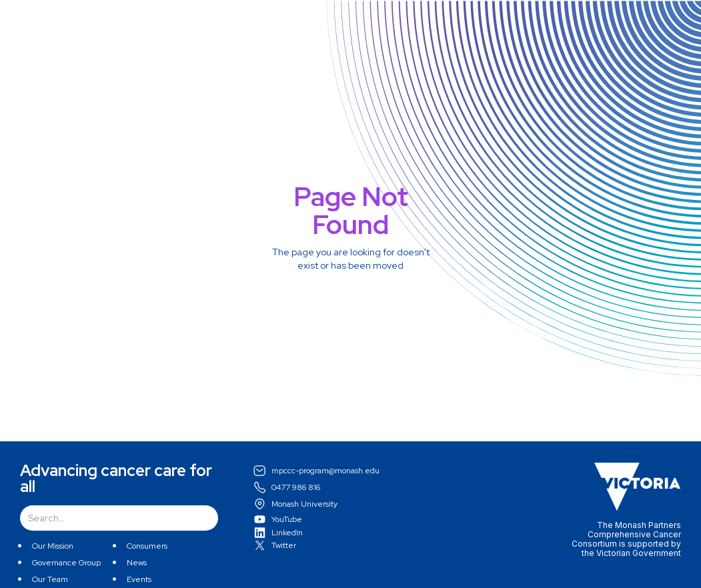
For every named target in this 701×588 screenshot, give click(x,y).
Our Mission (53, 546)
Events (139, 579)
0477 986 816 (296, 487)
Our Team (50, 579)
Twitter (284, 545)
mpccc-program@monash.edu (325, 471)
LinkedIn (287, 533)
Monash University (304, 504)
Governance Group (66, 563)
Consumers (147, 546)
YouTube (287, 519)
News (137, 563)
